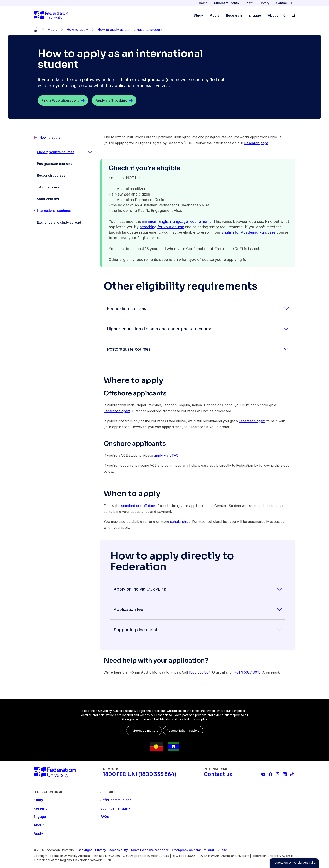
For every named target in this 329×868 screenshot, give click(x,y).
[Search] (294, 16)
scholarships (180, 522)
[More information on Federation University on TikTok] (292, 774)
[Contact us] (218, 774)
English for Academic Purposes (248, 232)
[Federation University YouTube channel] (263, 774)
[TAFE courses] (64, 187)
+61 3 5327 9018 (247, 672)
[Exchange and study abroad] (64, 222)
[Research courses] (64, 175)
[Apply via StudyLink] (114, 100)
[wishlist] (285, 16)
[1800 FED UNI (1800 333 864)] (140, 774)
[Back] (64, 138)
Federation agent (117, 411)
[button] (294, 863)
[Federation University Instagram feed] (278, 774)
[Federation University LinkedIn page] (285, 774)
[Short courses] (64, 199)
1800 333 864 (200, 672)
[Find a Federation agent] (63, 100)
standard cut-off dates (139, 506)
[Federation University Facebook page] (270, 774)
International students (54, 211)
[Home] (51, 16)
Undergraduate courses (56, 152)
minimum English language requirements (177, 221)
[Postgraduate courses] (64, 164)
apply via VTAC (166, 455)
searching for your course (162, 227)
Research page (256, 143)
